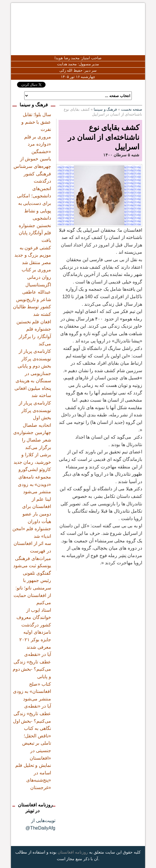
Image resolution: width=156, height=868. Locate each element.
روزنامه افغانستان (73, 852)
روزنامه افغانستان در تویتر (35, 808)
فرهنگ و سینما (105, 109)
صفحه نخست (132, 109)
